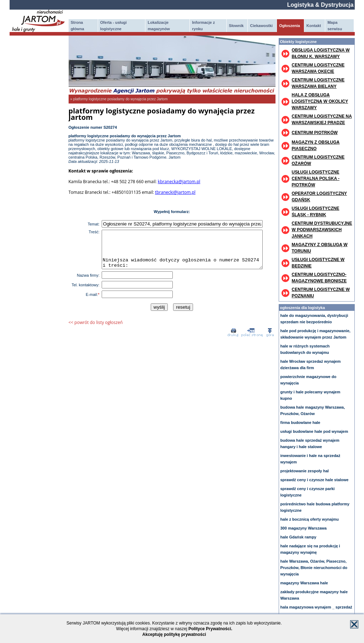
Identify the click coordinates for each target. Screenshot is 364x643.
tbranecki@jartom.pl (175, 192)
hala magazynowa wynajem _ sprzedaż (316, 607)
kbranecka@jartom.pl (179, 182)
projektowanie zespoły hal (305, 471)
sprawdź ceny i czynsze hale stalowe (315, 480)
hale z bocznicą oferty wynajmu (310, 519)
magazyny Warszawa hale (304, 583)
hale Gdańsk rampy (299, 537)
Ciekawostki (262, 26)
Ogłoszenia (290, 26)
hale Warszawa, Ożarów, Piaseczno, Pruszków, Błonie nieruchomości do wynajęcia (314, 568)
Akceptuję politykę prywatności (174, 634)
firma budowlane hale (300, 423)
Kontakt (314, 26)
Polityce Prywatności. (210, 629)
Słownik (236, 26)
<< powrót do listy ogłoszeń (96, 330)
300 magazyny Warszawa (304, 528)
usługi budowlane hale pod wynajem (314, 431)
